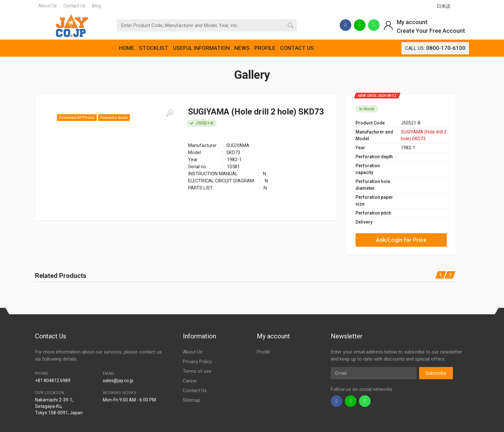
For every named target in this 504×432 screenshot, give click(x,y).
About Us (48, 6)
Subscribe (436, 373)
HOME (127, 48)
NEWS (242, 48)
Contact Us (74, 6)
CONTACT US (297, 48)
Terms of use (197, 371)
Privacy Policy (197, 362)
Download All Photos (77, 118)
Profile (264, 352)
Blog (96, 6)
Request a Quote (114, 118)
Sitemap (192, 400)
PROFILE (265, 48)
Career (190, 381)
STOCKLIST (154, 48)
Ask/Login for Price (401, 240)
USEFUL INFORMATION (201, 48)
